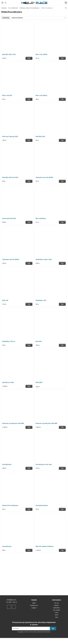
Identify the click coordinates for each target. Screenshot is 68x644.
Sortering (6, 18)
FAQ (57, 617)
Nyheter (57, 605)
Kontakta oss (34, 605)
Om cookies (57, 610)
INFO (57, 615)
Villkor (34, 603)
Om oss (57, 603)
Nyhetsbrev (57, 608)
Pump (57, 612)
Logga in (34, 608)
